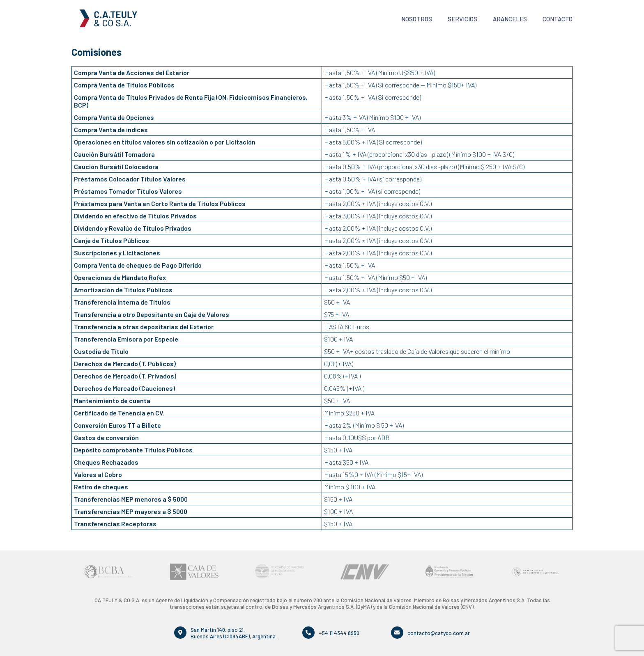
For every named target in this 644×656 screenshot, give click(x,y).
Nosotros (417, 19)
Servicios (462, 19)
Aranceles (510, 19)
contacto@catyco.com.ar (439, 633)
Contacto (558, 19)
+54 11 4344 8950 (339, 633)
